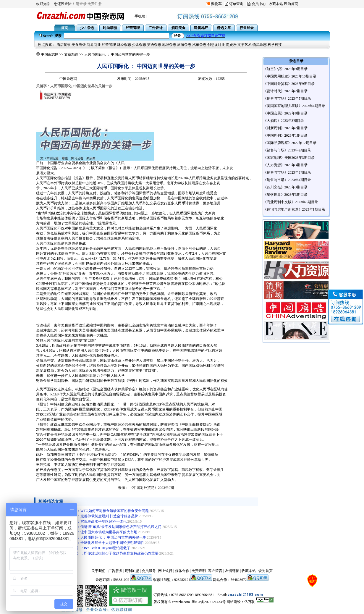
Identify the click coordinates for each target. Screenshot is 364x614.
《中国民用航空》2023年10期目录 (290, 76)
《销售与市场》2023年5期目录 (287, 98)
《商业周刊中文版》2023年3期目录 (291, 202)
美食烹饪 (79, 45)
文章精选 (71, 54)
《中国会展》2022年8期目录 (285, 113)
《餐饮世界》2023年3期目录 (285, 195)
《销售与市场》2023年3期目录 (287, 172)
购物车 (216, 4)
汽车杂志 (199, 45)
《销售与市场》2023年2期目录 (287, 150)
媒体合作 (182, 571)
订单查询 (236, 4)
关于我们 (98, 571)
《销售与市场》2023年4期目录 (287, 180)
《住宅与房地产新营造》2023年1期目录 (294, 209)
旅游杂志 (184, 45)
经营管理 (109, 45)
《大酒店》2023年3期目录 (284, 121)
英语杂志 (154, 45)
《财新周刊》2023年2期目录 (285, 128)
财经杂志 (124, 45)
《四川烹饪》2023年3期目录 (285, 187)
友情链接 (232, 571)
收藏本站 (276, 4)
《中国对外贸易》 (144, 488)
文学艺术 (245, 45)
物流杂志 (260, 45)
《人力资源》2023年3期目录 (285, 165)
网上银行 (165, 571)
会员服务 (149, 571)
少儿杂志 (139, 45)
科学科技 (275, 45)
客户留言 (215, 571)
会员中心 (259, 4)
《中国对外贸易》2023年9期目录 (289, 84)
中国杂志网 (50, 54)
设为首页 (291, 4)
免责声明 (199, 571)
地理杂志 (169, 45)
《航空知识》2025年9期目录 (285, 69)
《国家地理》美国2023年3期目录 (289, 158)
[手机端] (140, 16)
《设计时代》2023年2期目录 (285, 91)
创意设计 (214, 45)
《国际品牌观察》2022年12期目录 (290, 143)
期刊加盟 (132, 571)
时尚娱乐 (229, 45)
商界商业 (94, 45)
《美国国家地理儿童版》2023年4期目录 (294, 106)
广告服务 (115, 571)
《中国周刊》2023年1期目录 (285, 135)
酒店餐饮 (64, 45)
